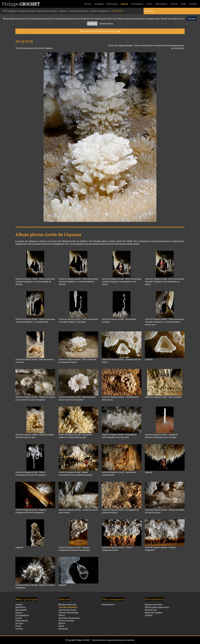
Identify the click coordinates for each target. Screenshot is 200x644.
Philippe (21, 4)
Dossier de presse (153, 605)
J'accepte (192, 19)
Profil (183, 4)
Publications (161, 4)
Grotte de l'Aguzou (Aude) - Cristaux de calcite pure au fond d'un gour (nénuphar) (35, 398)
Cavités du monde (67, 610)
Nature (62, 623)
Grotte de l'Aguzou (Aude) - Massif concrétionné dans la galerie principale (75, 473)
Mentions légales (154, 613)
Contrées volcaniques (69, 618)
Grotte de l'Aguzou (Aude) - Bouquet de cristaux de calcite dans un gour (75, 436)
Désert (62, 615)
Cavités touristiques (68, 613)
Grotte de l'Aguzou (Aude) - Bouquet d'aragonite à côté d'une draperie (31, 511)
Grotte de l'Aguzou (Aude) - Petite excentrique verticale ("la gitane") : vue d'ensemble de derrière (78, 282)
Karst (61, 626)
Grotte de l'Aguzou (44, 48)
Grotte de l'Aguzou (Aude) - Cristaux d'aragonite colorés (117, 549)
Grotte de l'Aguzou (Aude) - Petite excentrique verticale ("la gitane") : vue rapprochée (35, 320)
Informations (106, 24)
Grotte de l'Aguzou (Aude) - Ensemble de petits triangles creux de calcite (119, 436)
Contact (193, 4)
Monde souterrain (67, 605)
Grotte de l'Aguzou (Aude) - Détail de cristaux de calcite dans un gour (35, 436)
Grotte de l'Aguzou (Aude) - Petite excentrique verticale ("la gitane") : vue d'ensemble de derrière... (35, 282)
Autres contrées (66, 621)
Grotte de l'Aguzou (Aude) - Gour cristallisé (163, 397)
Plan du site (151, 610)
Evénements (108, 605)
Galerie (124, 4)
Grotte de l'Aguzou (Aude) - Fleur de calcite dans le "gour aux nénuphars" (77, 398)
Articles (174, 4)
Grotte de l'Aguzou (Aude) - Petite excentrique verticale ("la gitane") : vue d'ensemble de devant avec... (165, 322)
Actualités (99, 4)
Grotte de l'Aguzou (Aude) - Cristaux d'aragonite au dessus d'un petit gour (74, 549)
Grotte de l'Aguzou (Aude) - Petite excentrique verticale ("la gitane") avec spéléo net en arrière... (121, 282)
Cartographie (137, 4)
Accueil (88, 4)
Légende (149, 359)
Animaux (63, 629)
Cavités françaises (25, 48)
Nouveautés (112, 4)
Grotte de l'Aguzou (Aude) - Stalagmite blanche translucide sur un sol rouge (161, 436)
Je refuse (92, 24)
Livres (149, 4)
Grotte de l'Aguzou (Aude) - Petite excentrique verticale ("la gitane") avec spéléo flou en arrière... (165, 282)
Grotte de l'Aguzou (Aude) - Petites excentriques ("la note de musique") (31, 473)
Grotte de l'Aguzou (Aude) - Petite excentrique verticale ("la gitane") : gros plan (78, 320)
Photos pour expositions (157, 607)
